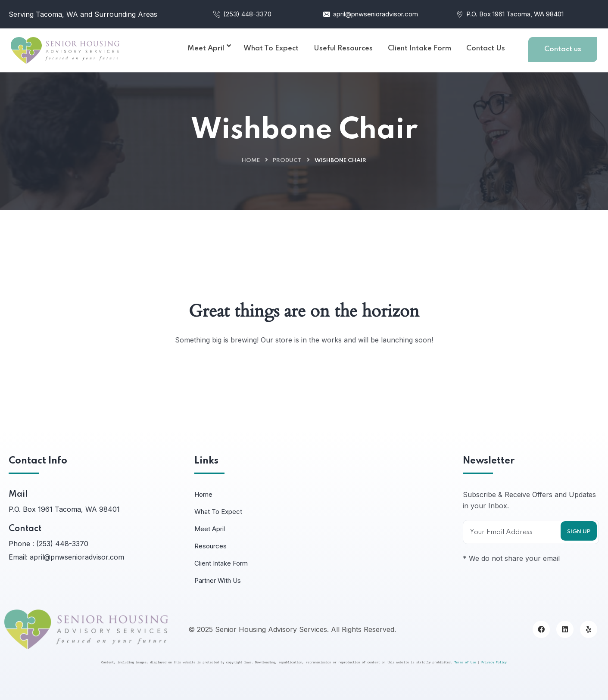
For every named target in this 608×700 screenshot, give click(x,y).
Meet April (210, 529)
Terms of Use (465, 662)
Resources (210, 546)
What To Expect (218, 512)
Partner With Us (218, 580)
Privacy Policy (494, 662)
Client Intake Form (221, 563)
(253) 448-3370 (242, 14)
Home (251, 160)
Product (287, 160)
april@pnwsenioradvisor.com (370, 14)
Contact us (563, 49)
